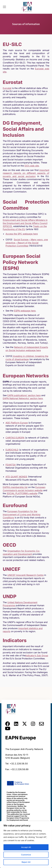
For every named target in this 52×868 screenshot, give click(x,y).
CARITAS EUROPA (15, 438)
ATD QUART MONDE (16, 477)
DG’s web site (32, 166)
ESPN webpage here (25, 311)
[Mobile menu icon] (4, 7)
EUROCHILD (12, 450)
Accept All (26, 847)
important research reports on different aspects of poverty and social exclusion (26, 173)
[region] (26, 845)
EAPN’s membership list (15, 487)
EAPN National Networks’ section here (23, 398)
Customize (26, 855)
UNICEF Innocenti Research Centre (25, 575)
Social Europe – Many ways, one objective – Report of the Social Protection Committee (27, 243)
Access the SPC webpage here (22, 234)
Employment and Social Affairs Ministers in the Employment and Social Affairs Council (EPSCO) (25, 223)
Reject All (26, 862)
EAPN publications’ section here (24, 395)
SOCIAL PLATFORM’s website (22, 493)
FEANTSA (11, 465)
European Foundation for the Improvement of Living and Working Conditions (22, 514)
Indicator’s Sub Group (37, 655)
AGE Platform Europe (17, 423)
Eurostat (7, 88)
